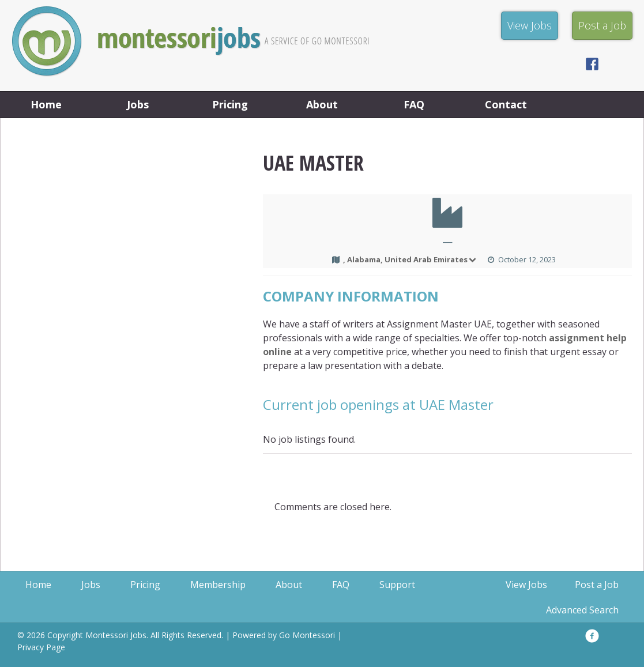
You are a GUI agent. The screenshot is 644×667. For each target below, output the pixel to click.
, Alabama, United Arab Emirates (410, 259)
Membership (218, 585)
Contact (506, 104)
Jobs (138, 104)
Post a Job (597, 585)
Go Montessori (307, 635)
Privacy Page (41, 647)
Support (397, 585)
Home (46, 104)
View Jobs (526, 585)
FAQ (414, 104)
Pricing (230, 104)
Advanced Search (582, 610)
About (322, 104)
